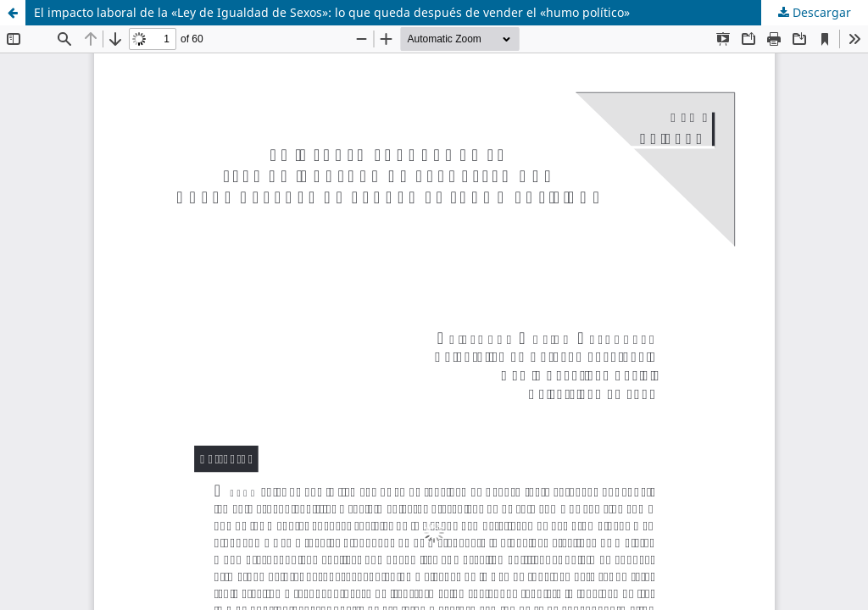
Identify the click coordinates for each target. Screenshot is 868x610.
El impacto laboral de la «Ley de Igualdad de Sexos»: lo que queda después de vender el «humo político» (332, 12)
